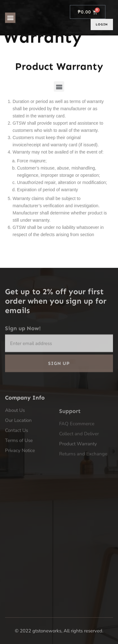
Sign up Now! (23, 344)
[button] (10, 18)
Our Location (18, 440)
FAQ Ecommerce (77, 448)
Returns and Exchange (83, 479)
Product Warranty (78, 468)
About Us (15, 430)
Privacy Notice (20, 470)
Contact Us (17, 450)
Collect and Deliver (79, 458)
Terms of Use (19, 460)
